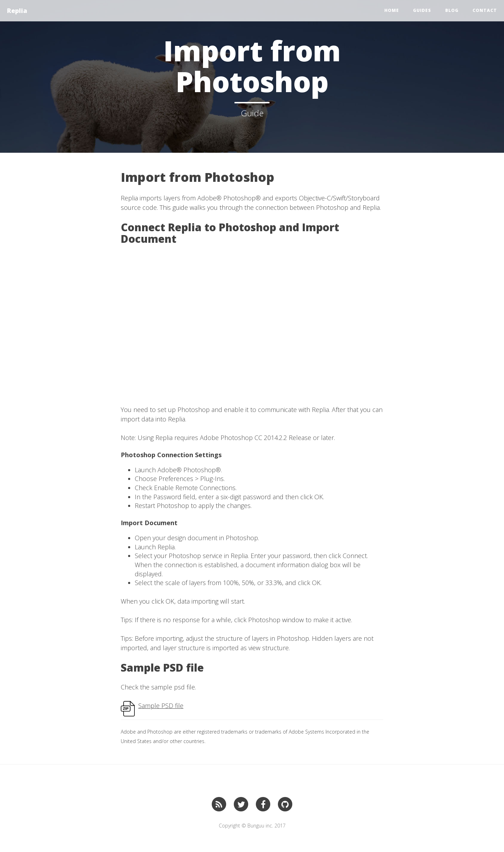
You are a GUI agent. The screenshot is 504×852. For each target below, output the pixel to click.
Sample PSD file (161, 706)
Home (392, 10)
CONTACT (485, 10)
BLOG (452, 10)
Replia (17, 11)
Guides (422, 10)
